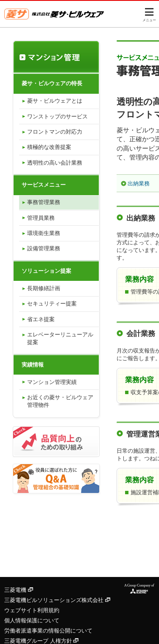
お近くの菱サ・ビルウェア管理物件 (60, 401)
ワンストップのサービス (57, 116)
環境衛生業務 (44, 233)
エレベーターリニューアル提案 (60, 338)
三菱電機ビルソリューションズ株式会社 (57, 600)
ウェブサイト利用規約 (32, 610)
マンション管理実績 (52, 382)
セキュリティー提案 (52, 304)
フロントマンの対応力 (55, 132)
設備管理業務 (44, 248)
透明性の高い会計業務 (55, 163)
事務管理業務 (44, 202)
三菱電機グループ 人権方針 (41, 641)
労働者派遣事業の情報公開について (48, 631)
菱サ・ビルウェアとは (55, 101)
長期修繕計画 (44, 288)
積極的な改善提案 (49, 147)
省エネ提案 (41, 319)
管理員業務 (41, 218)
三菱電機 (19, 590)
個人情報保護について (32, 620)
